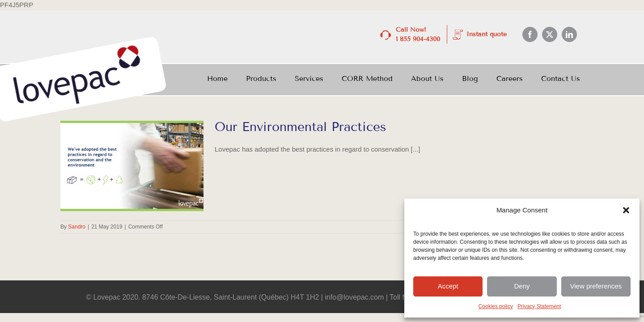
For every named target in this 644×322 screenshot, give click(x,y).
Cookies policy (496, 306)
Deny (522, 286)
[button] (626, 210)
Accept (448, 286)
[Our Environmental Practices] (132, 166)
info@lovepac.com (354, 297)
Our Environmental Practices (300, 127)
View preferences (596, 286)
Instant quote (487, 34)
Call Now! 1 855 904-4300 (418, 34)
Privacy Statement (539, 306)
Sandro (77, 227)
